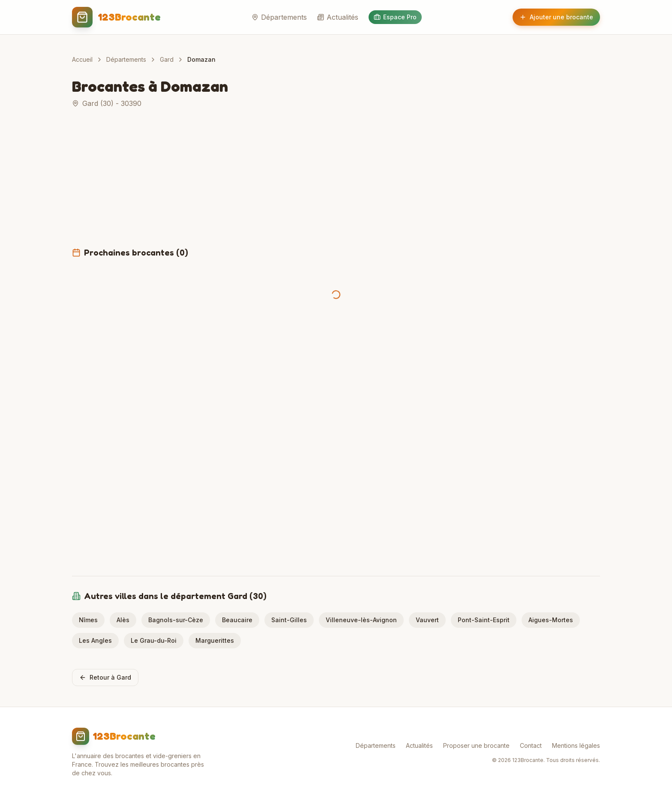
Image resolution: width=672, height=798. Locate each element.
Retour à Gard (105, 677)
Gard (167, 59)
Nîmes (88, 620)
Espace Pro (395, 17)
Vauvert (427, 620)
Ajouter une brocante (556, 17)
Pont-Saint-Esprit (484, 620)
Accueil (82, 59)
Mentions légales (576, 745)
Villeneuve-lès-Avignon (361, 620)
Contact (531, 745)
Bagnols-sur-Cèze (176, 620)
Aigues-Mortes (551, 620)
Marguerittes (215, 640)
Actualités (338, 17)
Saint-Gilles (289, 620)
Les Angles (95, 640)
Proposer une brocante (476, 745)
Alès (123, 620)
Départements (279, 17)
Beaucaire (237, 620)
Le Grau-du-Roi (154, 640)
